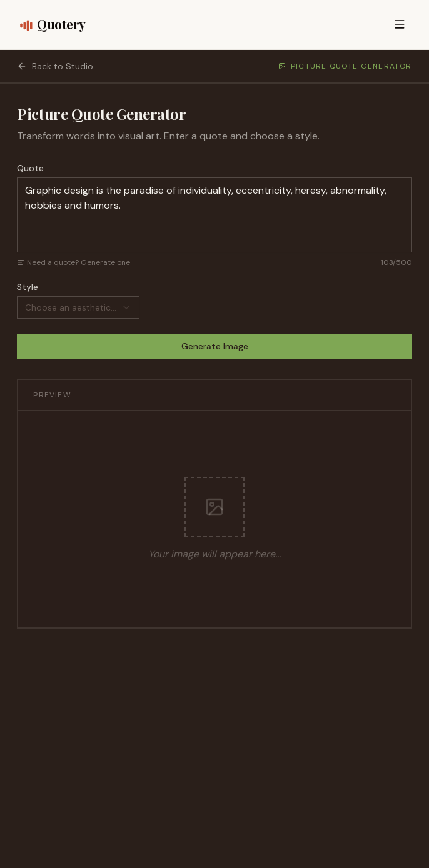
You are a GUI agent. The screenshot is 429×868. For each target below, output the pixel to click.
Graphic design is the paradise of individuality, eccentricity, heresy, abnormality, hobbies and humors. (214, 215)
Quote (30, 168)
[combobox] (78, 307)
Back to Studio (55, 66)
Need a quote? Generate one (73, 262)
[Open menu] (400, 24)
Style (28, 287)
